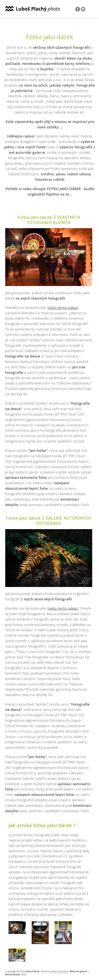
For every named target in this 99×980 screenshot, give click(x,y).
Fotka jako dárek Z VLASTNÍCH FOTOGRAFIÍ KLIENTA (49, 220)
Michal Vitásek (13, 974)
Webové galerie (78, 971)
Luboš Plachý (32, 971)
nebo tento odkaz (63, 307)
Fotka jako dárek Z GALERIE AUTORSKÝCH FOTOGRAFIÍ (49, 521)
